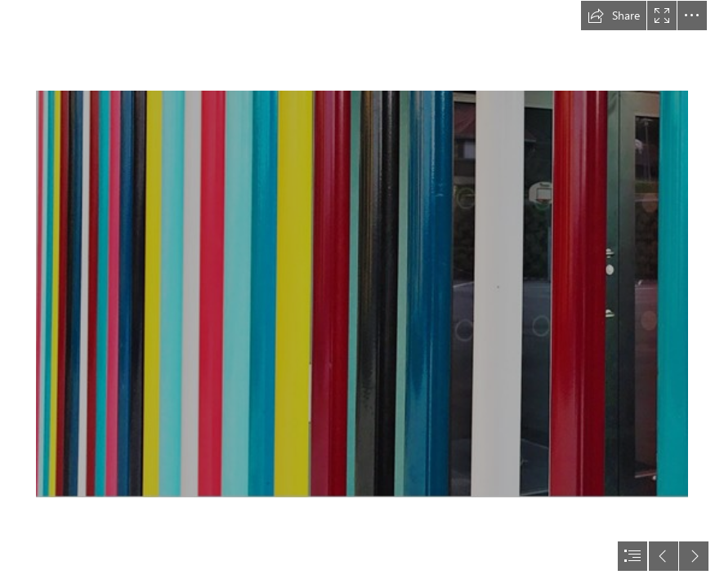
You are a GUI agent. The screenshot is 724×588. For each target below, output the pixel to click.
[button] (614, 16)
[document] (362, 294)
